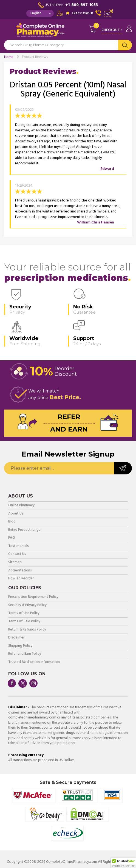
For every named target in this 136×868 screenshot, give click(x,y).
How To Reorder (21, 579)
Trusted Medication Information (34, 662)
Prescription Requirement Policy (33, 597)
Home (9, 57)
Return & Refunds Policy (27, 630)
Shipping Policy (20, 646)
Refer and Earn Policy (25, 654)
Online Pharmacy (21, 506)
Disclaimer (16, 638)
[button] (123, 863)
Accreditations (20, 571)
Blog (12, 522)
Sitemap (15, 562)
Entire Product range (24, 530)
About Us (16, 514)
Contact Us (17, 554)
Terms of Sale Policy (24, 622)
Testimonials (19, 546)
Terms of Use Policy (24, 613)
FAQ (12, 538)
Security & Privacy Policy (27, 605)
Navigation (8, 31)
